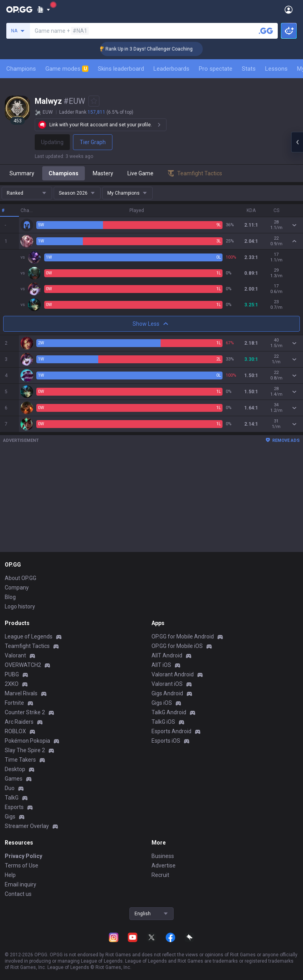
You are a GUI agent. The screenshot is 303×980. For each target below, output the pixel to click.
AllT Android (167, 655)
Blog (10, 597)
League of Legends (29, 636)
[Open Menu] (289, 9)
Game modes (67, 69)
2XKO (12, 684)
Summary (22, 173)
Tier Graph (93, 142)
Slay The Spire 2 (25, 750)
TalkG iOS (163, 722)
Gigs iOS (162, 703)
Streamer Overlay (27, 826)
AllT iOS (161, 665)
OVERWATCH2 (23, 665)
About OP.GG (21, 578)
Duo (10, 788)
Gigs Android (167, 693)
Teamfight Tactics (27, 646)
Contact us (18, 894)
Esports (14, 807)
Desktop (15, 769)
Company (17, 588)
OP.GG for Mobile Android (183, 636)
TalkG (12, 798)
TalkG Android (169, 712)
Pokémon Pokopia (27, 741)
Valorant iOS (167, 684)
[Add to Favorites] (94, 101)
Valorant (15, 655)
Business (163, 856)
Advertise (164, 865)
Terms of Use (22, 865)
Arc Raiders (19, 722)
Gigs (10, 817)
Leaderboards (171, 69)
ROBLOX (15, 731)
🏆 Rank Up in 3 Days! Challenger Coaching (156, 49)
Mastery (103, 173)
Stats (249, 69)
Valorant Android (173, 674)
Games (14, 779)
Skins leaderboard (121, 69)
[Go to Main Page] (19, 9)
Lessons (276, 69)
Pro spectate (216, 69)
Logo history (20, 606)
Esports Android (171, 731)
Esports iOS (166, 741)
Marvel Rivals (21, 693)
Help (10, 875)
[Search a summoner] (266, 31)
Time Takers (20, 760)
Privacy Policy (23, 856)
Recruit (160, 875)
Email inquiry (21, 884)
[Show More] (44, 9)
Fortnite (14, 703)
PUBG (12, 674)
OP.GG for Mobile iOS (177, 646)
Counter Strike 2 (25, 712)
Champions (21, 69)
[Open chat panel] (297, 142)
